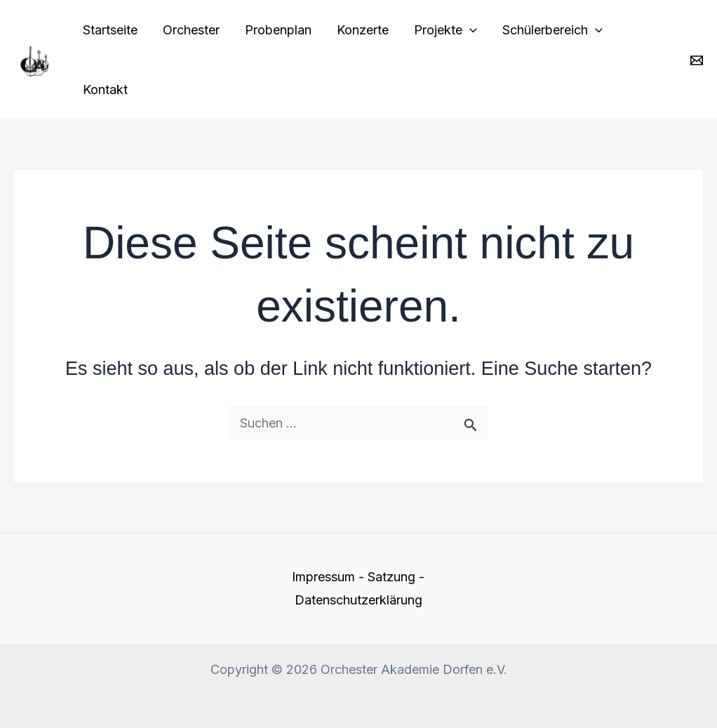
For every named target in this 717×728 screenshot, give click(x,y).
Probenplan (278, 30)
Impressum (323, 577)
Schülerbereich (552, 30)
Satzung (391, 577)
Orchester (191, 30)
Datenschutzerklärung (358, 600)
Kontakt (105, 90)
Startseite (110, 30)
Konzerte (363, 30)
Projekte (445, 30)
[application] (470, 30)
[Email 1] (697, 60)
